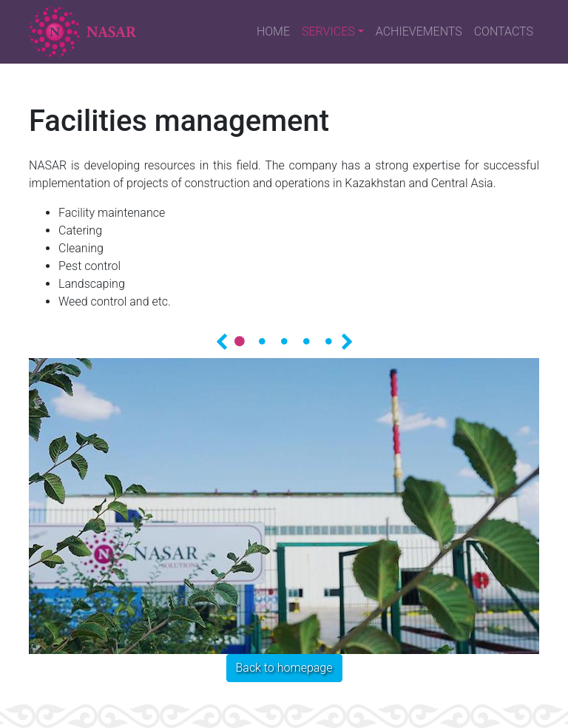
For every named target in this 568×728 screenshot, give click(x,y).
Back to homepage (284, 668)
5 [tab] (328, 341)
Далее (347, 340)
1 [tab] (240, 341)
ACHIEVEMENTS (419, 31)
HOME (273, 31)
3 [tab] (284, 341)
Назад (221, 340)
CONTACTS (504, 31)
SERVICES (328, 31)
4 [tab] (306, 341)
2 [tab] (262, 341)
